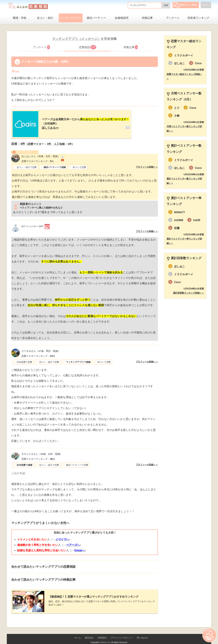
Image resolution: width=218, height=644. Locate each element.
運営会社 (89, 632)
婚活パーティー (96, 18)
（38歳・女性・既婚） (41, 153)
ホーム (78, 632)
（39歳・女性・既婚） (42, 451)
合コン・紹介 (45, 18)
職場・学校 (20, 18)
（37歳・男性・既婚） (41, 348)
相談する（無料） (186, 5)
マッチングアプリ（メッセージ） (76, 39)
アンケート (173, 18)
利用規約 (102, 632)
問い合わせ (142, 632)
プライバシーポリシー (122, 632)
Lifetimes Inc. (105, 637)
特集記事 (147, 18)
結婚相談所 (122, 18)
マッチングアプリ (71, 18)
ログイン (206, 5)
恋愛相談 (88, 47)
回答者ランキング (198, 18)
